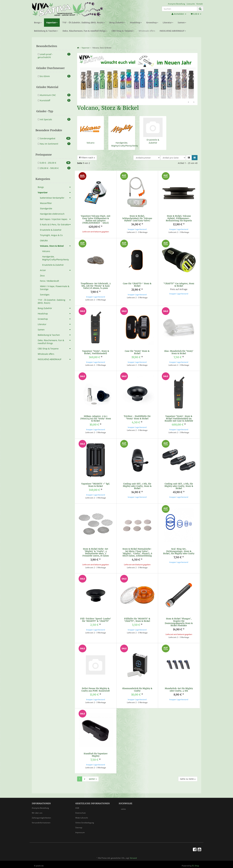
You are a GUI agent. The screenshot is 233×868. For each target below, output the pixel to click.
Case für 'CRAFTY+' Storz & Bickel (137, 285)
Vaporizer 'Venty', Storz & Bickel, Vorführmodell (96, 352)
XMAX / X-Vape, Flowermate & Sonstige (55, 288)
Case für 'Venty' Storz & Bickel (137, 352)
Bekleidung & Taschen (46, 31)
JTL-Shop (195, 863)
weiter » (93, 776)
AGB (77, 805)
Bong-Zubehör (117, 22)
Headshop (136, 22)
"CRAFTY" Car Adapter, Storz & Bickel (179, 285)
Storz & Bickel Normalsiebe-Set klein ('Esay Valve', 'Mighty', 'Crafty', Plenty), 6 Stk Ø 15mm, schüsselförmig (137, 552)
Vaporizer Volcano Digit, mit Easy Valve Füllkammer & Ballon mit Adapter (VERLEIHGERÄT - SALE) (96, 219)
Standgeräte (46, 208)
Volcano (90, 143)
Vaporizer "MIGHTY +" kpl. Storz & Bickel (96, 485)
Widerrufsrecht (82, 815)
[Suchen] (180, 9)
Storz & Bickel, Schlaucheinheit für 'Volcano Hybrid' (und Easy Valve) (137, 218)
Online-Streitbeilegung (85, 820)
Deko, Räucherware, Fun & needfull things (85, 31)
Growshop (152, 22)
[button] (189, 158)
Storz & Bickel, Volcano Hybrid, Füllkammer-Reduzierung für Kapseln (179, 218)
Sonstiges (45, 295)
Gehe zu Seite (188, 776)
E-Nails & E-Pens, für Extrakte (56, 225)
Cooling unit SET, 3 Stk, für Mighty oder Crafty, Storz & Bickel (179, 486)
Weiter (194, 102)
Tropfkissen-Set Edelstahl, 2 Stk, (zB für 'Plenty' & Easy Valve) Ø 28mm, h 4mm (96, 286)
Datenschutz (81, 810)
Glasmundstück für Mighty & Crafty (137, 690)
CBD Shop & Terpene (123, 31)
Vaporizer (52, 22)
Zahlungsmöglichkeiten (41, 815)
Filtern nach (87, 158)
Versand (133, 855)
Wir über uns (37, 810)
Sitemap (79, 825)
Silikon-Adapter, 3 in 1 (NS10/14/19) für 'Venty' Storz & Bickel (96, 418)
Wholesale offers (147, 31)
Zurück (189, 102)
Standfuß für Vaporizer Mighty (96, 755)
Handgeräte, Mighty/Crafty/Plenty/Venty (125, 144)
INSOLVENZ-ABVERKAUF (173, 31)
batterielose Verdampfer (56, 198)
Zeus (42, 276)
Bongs (38, 22)
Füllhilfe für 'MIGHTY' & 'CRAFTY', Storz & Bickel (137, 620)
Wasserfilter (46, 203)
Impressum (80, 830)
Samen (182, 22)
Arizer (56, 270)
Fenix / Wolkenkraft (49, 281)
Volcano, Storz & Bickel (56, 246)
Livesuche (191, 4)
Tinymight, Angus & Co (51, 235)
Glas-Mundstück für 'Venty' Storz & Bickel (179, 352)
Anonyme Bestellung (176, 4)
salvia (123, 806)
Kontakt (200, 4)
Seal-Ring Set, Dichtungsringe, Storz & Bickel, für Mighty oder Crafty (179, 551)
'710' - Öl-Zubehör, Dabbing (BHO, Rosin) (83, 22)
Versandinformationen (41, 820)
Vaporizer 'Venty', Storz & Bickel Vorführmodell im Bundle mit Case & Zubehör (179, 418)
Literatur (168, 22)
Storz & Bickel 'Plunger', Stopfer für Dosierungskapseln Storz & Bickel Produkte (179, 622)
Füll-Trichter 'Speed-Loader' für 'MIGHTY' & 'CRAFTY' (96, 620)
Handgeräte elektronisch (52, 214)
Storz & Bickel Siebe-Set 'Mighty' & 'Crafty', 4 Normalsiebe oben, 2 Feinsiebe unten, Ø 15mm (96, 552)
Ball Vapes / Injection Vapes (56, 219)
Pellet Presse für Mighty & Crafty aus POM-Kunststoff (96, 690)
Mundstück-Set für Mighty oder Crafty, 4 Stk (179, 690)
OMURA (44, 241)
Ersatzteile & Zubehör (153, 141)
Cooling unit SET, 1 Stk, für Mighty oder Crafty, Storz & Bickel (137, 486)
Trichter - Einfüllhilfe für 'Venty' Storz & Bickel (137, 417)
